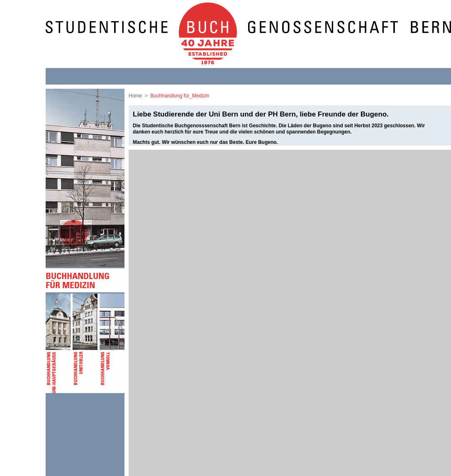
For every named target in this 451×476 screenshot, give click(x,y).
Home (135, 96)
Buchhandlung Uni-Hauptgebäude (59, 343)
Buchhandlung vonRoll (113, 343)
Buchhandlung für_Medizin (180, 96)
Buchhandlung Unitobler (86, 343)
